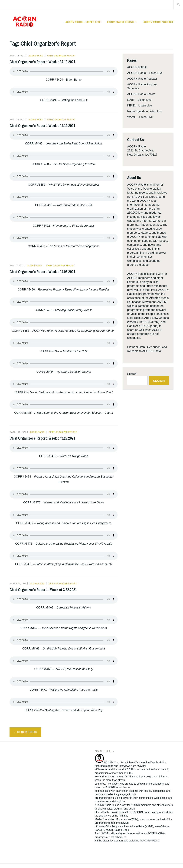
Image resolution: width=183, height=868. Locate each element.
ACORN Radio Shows (120, 22)
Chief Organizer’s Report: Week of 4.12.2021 (42, 126)
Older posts (27, 732)
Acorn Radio (36, 56)
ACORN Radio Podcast (158, 22)
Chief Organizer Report (61, 56)
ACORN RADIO (137, 67)
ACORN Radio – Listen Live (83, 22)
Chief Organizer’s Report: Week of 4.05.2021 (42, 272)
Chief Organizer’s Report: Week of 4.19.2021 (42, 62)
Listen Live (109, 841)
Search (132, 374)
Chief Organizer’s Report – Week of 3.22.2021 (43, 590)
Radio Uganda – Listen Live (145, 111)
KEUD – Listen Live (140, 106)
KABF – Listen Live (139, 100)
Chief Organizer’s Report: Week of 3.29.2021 (42, 438)
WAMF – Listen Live (140, 117)
